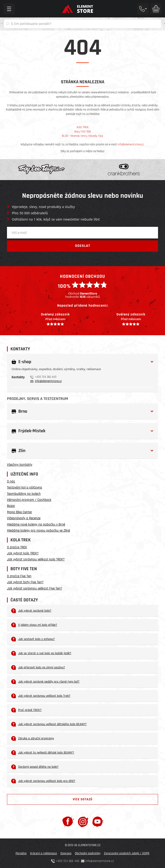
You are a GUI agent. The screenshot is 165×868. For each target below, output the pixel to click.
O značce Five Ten (19, 576)
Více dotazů (83, 799)
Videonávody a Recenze (24, 518)
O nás (11, 481)
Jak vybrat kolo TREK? (23, 553)
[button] (82, 362)
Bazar (11, 506)
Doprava (66, 853)
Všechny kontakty (20, 465)
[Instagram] (83, 821)
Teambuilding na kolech (24, 494)
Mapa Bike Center (20, 512)
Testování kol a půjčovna (25, 488)
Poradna (21, 853)
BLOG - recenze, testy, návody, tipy (82, 136)
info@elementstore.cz (131, 144)
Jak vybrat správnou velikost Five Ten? (35, 588)
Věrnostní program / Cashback (29, 500)
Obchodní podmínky (88, 853)
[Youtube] (98, 821)
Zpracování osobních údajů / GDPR (127, 853)
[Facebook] (68, 821)
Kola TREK (83, 127)
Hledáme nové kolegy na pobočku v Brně (36, 524)
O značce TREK (17, 547)
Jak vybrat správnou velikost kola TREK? (36, 559)
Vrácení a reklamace (43, 853)
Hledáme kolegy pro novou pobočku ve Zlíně (38, 531)
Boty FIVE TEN (83, 132)
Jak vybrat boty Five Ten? (25, 582)
